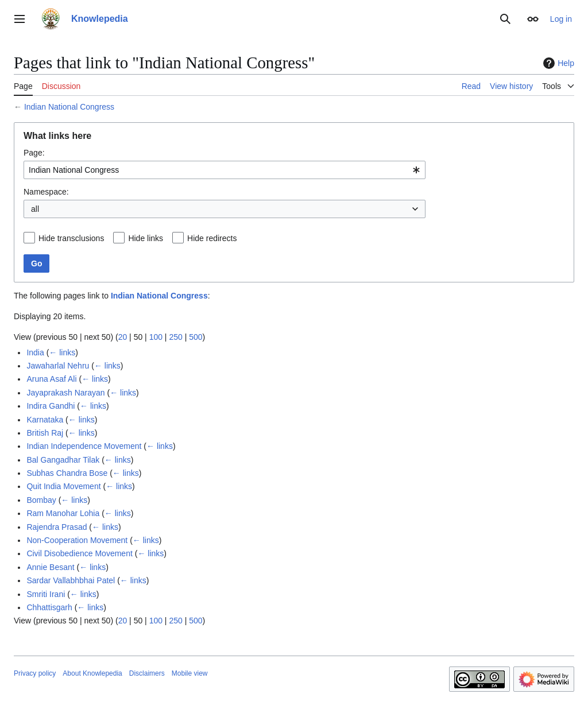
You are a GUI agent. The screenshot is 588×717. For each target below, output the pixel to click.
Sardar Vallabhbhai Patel (71, 580)
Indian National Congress (69, 107)
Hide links (146, 238)
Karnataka (45, 420)
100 (156, 337)
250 (175, 337)
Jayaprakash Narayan (65, 393)
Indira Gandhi (51, 406)
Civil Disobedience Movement (79, 553)
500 (196, 337)
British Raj (45, 433)
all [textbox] (35, 209)
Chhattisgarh (49, 607)
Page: (34, 153)
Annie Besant (50, 567)
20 (123, 337)
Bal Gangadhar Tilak (63, 460)
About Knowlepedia (92, 673)
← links (62, 352)
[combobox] (225, 170)
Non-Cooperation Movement (77, 540)
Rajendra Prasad (57, 527)
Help (557, 63)
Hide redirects (212, 238)
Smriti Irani (46, 594)
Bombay (41, 500)
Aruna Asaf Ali (51, 379)
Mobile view (190, 673)
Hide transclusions (71, 238)
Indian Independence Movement (84, 446)
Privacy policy (35, 673)
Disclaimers (147, 673)
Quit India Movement (63, 486)
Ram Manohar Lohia (63, 513)
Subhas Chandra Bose (67, 473)
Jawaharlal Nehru (58, 366)
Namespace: (46, 192)
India (35, 352)
